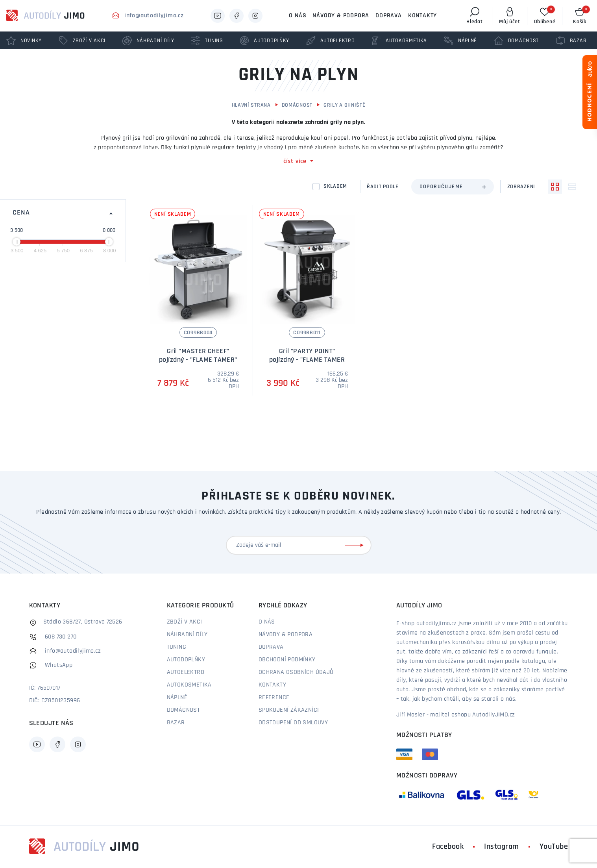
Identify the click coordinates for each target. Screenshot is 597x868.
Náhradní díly (187, 635)
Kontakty (422, 16)
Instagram (502, 847)
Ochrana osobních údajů (296, 672)
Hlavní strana (251, 105)
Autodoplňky (186, 660)
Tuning (177, 647)
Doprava (389, 16)
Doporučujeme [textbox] (441, 187)
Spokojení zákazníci (289, 710)
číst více (295, 161)
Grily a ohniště (345, 105)
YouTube (554, 847)
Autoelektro (186, 672)
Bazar (176, 723)
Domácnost (297, 105)
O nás (298, 16)
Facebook (448, 847)
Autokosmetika (189, 685)
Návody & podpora (341, 16)
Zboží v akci (185, 622)
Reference (274, 698)
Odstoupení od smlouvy (293, 723)
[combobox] (453, 187)
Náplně (177, 698)
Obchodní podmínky (287, 660)
